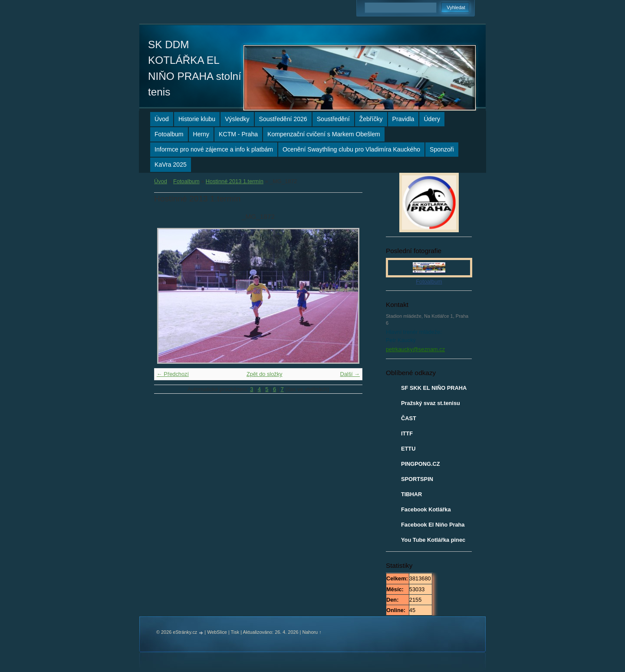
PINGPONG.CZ (421, 464)
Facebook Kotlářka (426, 509)
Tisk (235, 632)
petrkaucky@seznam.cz (415, 349)
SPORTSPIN (417, 479)
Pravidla (403, 119)
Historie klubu (197, 119)
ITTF (407, 433)
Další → (350, 374)
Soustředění (333, 119)
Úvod (162, 119)
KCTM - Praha (238, 134)
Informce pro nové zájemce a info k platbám (214, 149)
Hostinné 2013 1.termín (235, 181)
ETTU (408, 449)
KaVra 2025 (171, 165)
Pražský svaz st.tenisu (431, 403)
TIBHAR (411, 494)
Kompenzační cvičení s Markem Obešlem (324, 134)
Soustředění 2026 (283, 119)
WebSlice (217, 632)
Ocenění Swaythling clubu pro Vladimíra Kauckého (351, 149)
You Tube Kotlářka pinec (433, 540)
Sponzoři (442, 149)
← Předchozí (173, 374)
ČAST (409, 418)
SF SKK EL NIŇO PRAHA (434, 388)
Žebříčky (371, 119)
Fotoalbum (169, 134)
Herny (201, 134)
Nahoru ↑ (312, 632)
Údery (432, 119)
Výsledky (237, 119)
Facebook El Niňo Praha (433, 525)
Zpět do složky (265, 374)
